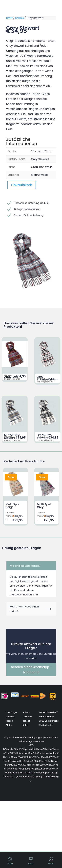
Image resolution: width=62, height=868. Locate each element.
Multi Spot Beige (13, 506)
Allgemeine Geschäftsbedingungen (23, 737)
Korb (31, 864)
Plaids (9, 725)
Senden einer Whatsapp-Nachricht (31, 670)
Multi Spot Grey (44, 506)
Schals (20, 18)
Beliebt (26, 721)
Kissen (9, 721)
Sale (25, 725)
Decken (10, 717)
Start (9, 18)
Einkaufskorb (22, 185)
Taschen (27, 717)
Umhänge (11, 712)
